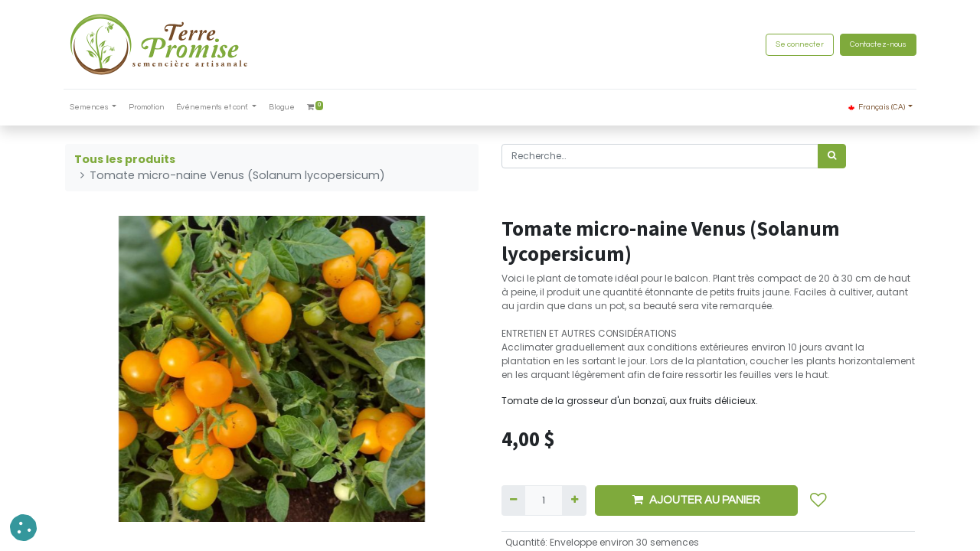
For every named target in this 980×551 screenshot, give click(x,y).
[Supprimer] (513, 500)
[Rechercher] (832, 156)
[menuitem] (149, 108)
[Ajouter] (574, 500)
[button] (818, 500)
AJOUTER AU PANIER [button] (696, 500)
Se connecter (798, 44)
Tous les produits (125, 159)
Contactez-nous (877, 44)
